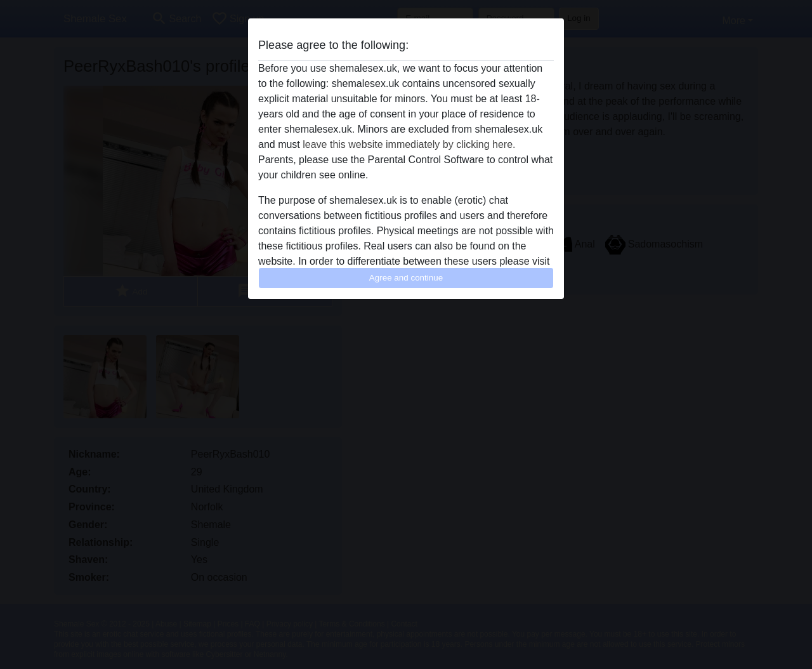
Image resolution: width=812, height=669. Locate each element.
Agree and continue (406, 278)
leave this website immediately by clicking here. (409, 144)
